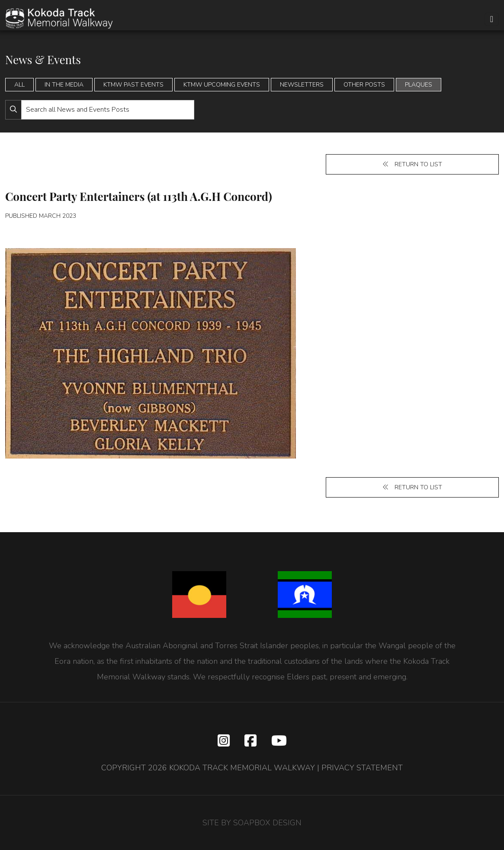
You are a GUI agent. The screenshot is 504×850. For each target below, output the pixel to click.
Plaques (419, 85)
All (19, 85)
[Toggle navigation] (492, 19)
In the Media (64, 85)
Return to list (412, 164)
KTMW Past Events (133, 85)
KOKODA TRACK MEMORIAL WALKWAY (242, 768)
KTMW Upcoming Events (222, 85)
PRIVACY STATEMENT (362, 768)
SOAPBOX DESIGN (267, 823)
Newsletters (302, 85)
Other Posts (364, 85)
